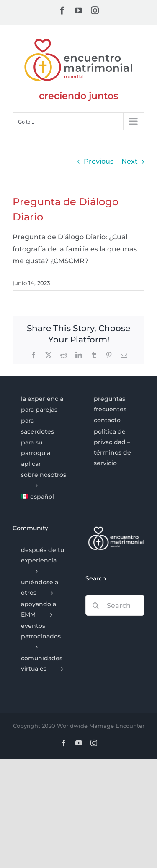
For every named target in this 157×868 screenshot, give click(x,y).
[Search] (96, 605)
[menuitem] (42, 497)
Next (130, 161)
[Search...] (115, 605)
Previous (99, 161)
